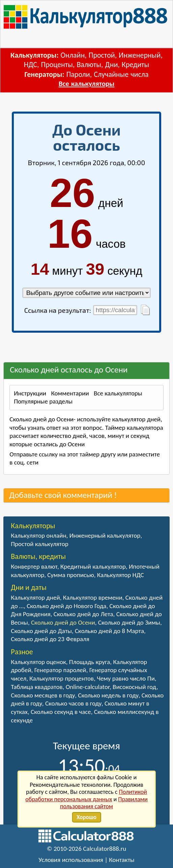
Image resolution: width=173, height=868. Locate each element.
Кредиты (136, 65)
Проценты (57, 65)
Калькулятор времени (93, 597)
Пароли (78, 74)
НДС (31, 65)
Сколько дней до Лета (83, 614)
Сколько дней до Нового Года (66, 606)
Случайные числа (121, 74)
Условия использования (71, 860)
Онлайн (73, 55)
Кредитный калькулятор (93, 566)
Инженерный (140, 55)
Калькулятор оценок (38, 662)
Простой (102, 55)
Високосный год (135, 687)
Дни (111, 65)
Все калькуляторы (86, 84)
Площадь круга (90, 662)
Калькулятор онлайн (38, 535)
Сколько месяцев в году (43, 695)
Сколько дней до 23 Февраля (50, 639)
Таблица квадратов (37, 687)
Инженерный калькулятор (105, 535)
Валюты (89, 65)
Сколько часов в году (73, 703)
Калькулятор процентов (62, 678)
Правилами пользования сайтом (104, 803)
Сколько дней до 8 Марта (109, 631)
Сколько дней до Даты (41, 631)
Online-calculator (88, 687)
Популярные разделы (43, 401)
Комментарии (70, 393)
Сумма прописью (70, 575)
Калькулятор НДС (121, 575)
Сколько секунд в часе (61, 712)
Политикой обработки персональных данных (86, 796)
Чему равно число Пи (126, 678)
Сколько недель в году (108, 695)
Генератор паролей (60, 670)
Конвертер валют (34, 566)
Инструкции (30, 393)
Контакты (122, 860)
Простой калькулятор (39, 544)
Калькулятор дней (35, 597)
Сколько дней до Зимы (129, 622)
